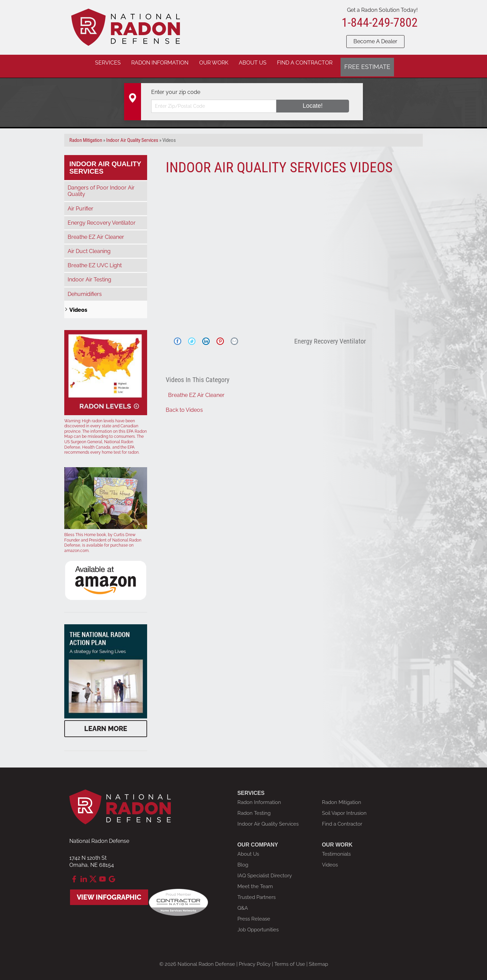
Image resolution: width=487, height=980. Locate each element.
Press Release (254, 913)
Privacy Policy (255, 959)
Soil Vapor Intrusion (344, 808)
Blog (243, 859)
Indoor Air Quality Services (105, 162)
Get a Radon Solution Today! (382, 10)
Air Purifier (80, 203)
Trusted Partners (257, 892)
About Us (248, 849)
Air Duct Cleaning (89, 246)
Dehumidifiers (85, 289)
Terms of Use (290, 959)
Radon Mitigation (342, 797)
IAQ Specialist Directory (265, 870)
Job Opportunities (258, 924)
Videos (78, 305)
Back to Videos (184, 405)
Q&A (243, 903)
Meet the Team (255, 881)
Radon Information (259, 797)
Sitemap (318, 959)
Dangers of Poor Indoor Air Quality (101, 185)
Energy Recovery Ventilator (102, 217)
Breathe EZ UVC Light (95, 260)
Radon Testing (254, 808)
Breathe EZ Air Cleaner (196, 390)
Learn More (106, 723)
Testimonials (336, 849)
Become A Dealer (375, 41)
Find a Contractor (342, 819)
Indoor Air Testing (89, 274)
